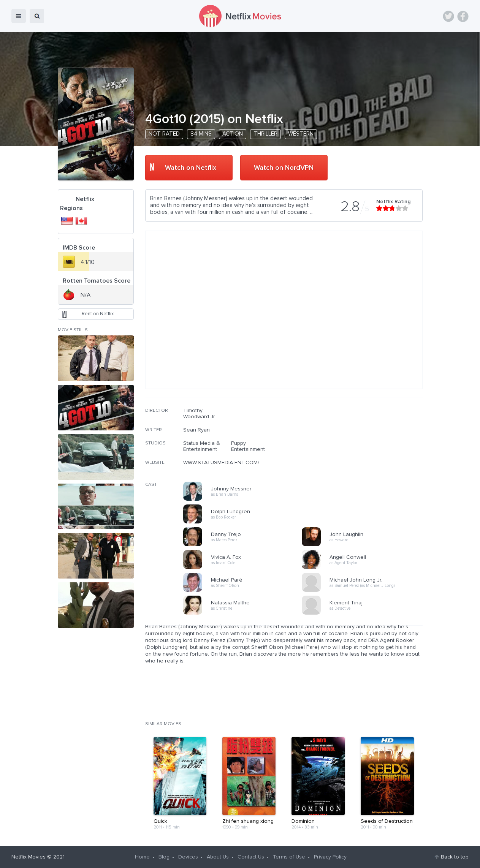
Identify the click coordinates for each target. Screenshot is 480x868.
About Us (218, 857)
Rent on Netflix (98, 314)
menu (19, 16)
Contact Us (251, 857)
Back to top (455, 857)
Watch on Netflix (191, 168)
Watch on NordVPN (284, 168)
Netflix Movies (29, 857)
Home (142, 857)
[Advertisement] (366, 456)
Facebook (463, 16)
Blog (164, 857)
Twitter (448, 16)
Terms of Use (289, 857)
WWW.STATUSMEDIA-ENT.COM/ (221, 463)
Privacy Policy (330, 857)
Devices (188, 857)
